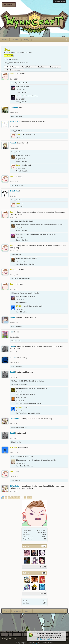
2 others (36, 381)
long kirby (14, 83)
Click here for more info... (45, 639)
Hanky (13, 317)
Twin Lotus (14, 191)
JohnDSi (13, 358)
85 (44, 573)
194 (44, 546)
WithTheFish (24, 221)
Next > (29, 498)
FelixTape (14, 381)
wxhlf (12, 428)
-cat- (22, 83)
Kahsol (13, 254)
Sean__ (19, 92)
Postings (41, 67)
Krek (12, 332)
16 (25, 498)
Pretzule (13, 143)
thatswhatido (15, 122)
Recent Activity (27, 67)
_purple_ (30, 293)
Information (54, 67)
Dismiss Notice (65, 633)
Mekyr (18, 398)
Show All (43, 567)
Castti (12, 346)
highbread (14, 107)
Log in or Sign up (60, 1)
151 (45, 539)
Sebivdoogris (15, 293)
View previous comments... (19, 385)
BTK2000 (27, 381)
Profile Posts (12, 67)
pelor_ (18, 156)
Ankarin (19, 388)
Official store (15, 419)
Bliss (18, 460)
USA (44, 603)
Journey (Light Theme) (9, 639)
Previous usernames (14, 70)
